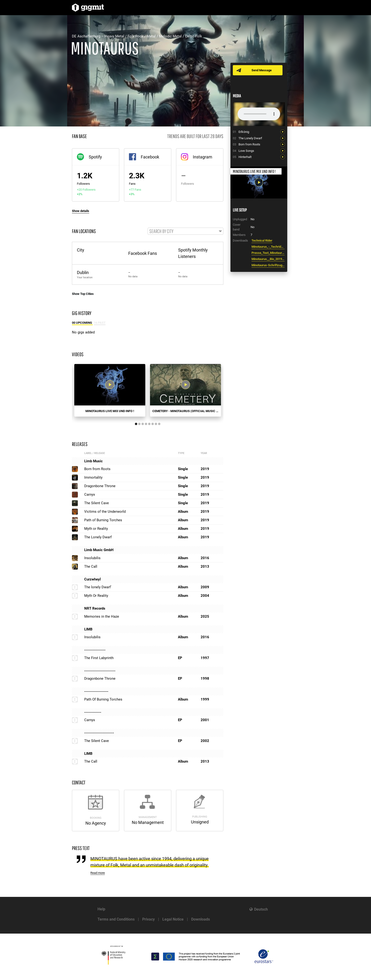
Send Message (262, 70)
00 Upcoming (82, 323)
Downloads (201, 919)
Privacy (148, 919)
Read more (98, 873)
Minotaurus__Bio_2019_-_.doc (268, 259)
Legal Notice (173, 919)
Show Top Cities (83, 294)
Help (101, 909)
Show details (81, 211)
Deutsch (261, 909)
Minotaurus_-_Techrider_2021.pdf (268, 247)
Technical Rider (262, 241)
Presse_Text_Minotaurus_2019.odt (268, 253)
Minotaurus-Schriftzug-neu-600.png (268, 265)
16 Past (100, 323)
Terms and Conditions (116, 919)
